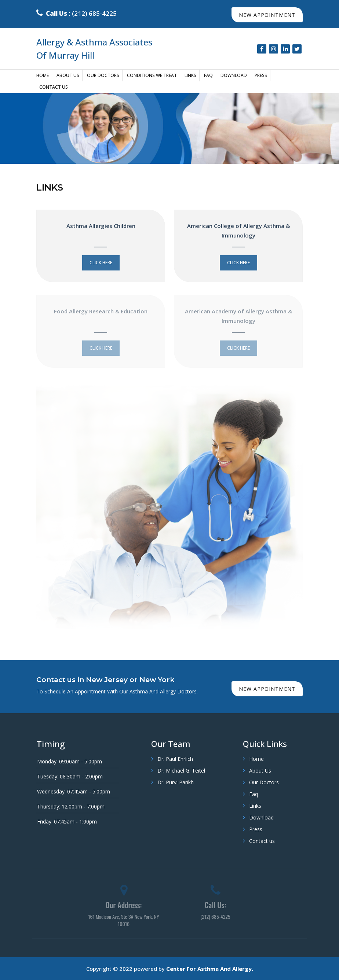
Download (234, 75)
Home (43, 75)
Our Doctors (103, 75)
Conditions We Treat (152, 75)
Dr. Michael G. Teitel (181, 771)
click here (101, 263)
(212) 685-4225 (76, 13)
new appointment (267, 15)
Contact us (54, 87)
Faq (208, 75)
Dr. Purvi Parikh (176, 782)
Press (261, 75)
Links (190, 75)
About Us (68, 75)
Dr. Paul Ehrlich (175, 759)
